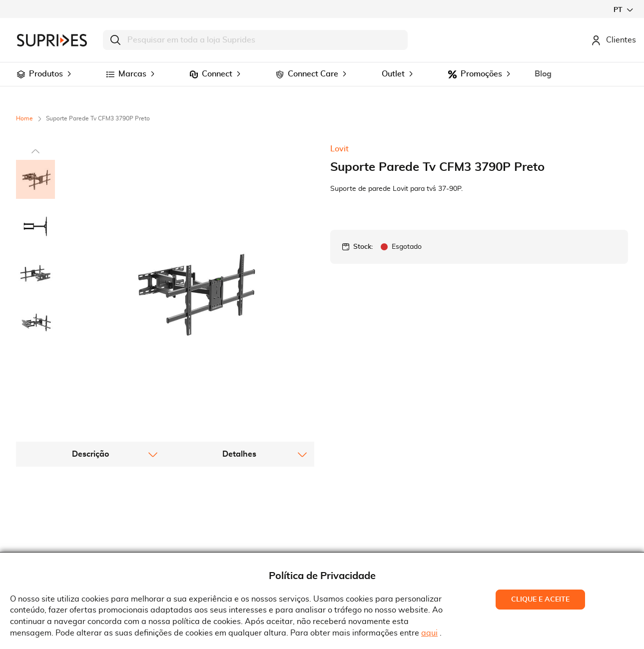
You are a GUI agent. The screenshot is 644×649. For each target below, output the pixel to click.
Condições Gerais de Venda (228, 541)
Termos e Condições (214, 526)
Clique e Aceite (540, 600)
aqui (429, 633)
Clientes (614, 40)
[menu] (322, 74)
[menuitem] (21, 74)
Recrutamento (50, 541)
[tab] (90, 386)
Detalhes (239, 386)
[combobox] (255, 40)
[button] (623, 10)
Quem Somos (48, 526)
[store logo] (52, 40)
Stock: (363, 247)
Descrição (90, 386)
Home (24, 118)
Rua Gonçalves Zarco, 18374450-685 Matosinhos (381, 543)
